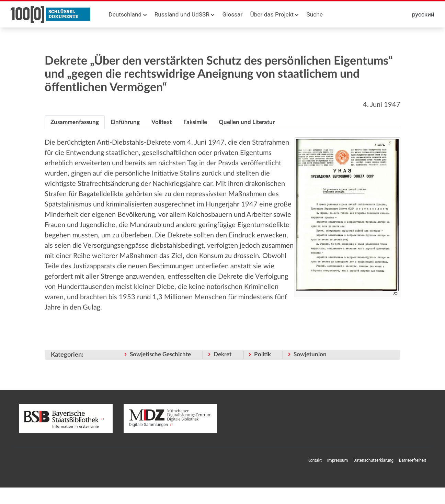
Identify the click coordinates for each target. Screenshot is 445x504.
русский (423, 14)
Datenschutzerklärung (373, 460)
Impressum (338, 460)
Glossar (232, 14)
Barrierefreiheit (413, 460)
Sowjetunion (310, 354)
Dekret (223, 354)
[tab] (75, 122)
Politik (263, 354)
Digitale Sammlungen (170, 418)
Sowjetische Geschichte (160, 354)
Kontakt (315, 460)
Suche (315, 14)
